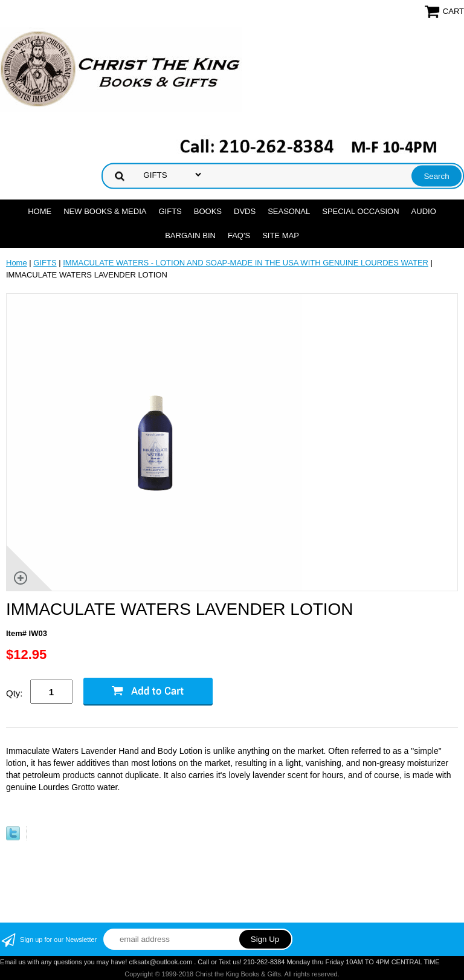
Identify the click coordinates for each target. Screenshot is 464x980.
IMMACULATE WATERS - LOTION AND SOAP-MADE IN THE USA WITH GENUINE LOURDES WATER (246, 263)
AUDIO (424, 211)
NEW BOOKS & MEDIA (105, 211)
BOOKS (208, 211)
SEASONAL (289, 211)
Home (40, 211)
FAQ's (239, 235)
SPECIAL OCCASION (360, 211)
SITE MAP (281, 235)
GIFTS (170, 211)
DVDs (245, 211)
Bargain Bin (190, 235)
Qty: (14, 693)
